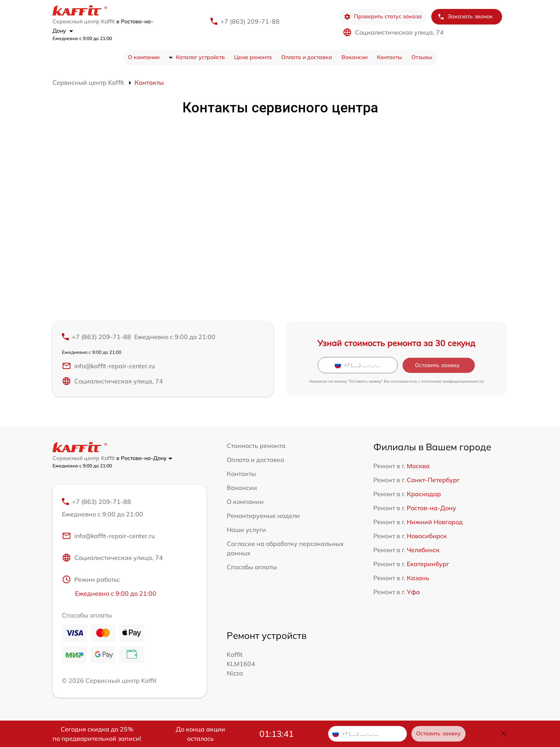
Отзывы (422, 57)
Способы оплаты (252, 567)
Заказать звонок (465, 17)
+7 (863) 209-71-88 (250, 21)
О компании (144, 57)
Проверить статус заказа (383, 17)
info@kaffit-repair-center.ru (108, 366)
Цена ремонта (253, 57)
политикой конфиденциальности (452, 381)
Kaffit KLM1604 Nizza (241, 664)
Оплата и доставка (307, 57)
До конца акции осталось (200, 734)
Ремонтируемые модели (263, 516)
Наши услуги (246, 530)
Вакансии (354, 57)
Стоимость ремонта (256, 446)
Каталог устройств (200, 57)
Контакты (389, 57)
